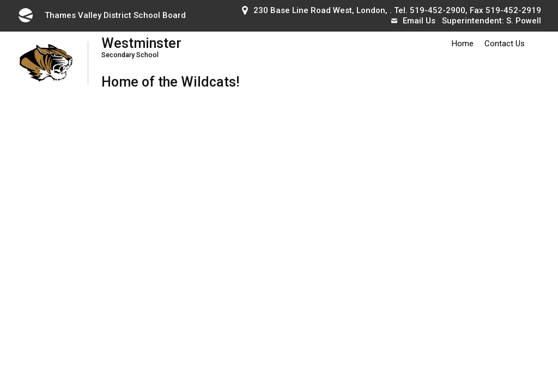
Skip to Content (0, 0)
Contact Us (505, 44)
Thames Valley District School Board (101, 15)
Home (463, 44)
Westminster (170, 47)
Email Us (413, 21)
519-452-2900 (438, 10)
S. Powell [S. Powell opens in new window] (524, 21)
